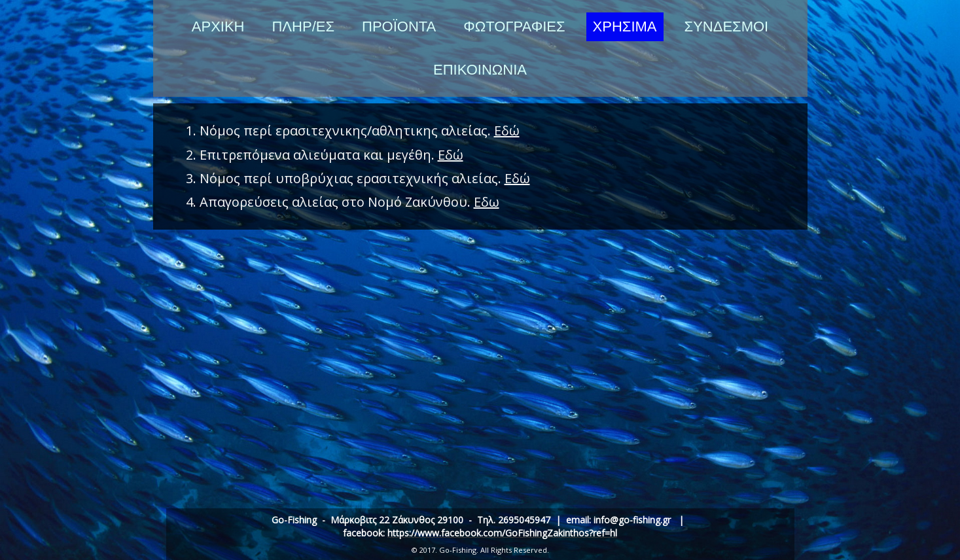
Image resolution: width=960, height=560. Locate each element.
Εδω (487, 202)
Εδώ (507, 131)
